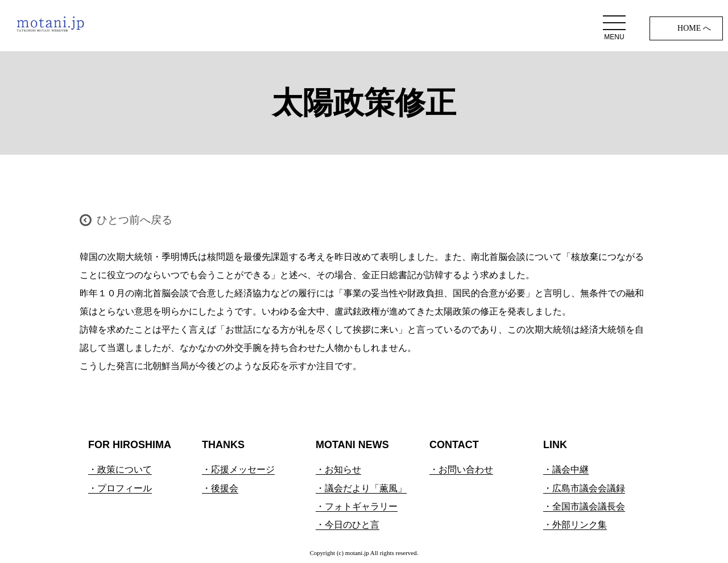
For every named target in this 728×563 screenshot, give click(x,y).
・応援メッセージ (238, 469)
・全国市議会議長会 (584, 506)
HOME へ (694, 28)
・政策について (120, 469)
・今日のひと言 (348, 525)
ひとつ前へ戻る (135, 220)
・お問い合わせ (461, 469)
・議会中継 (566, 469)
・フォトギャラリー (357, 506)
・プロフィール (120, 488)
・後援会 (220, 488)
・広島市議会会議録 (584, 488)
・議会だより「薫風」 (361, 488)
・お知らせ (338, 469)
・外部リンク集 (575, 525)
